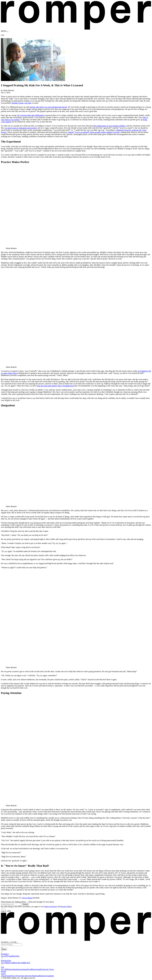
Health (4, 972)
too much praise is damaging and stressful (21, 128)
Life (3, 967)
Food (30, 969)
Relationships (12, 969)
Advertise (28, 976)
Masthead (36, 976)
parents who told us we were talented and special (48, 107)
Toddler (13, 963)
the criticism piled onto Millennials (31, 115)
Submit (25, 904)
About (3, 976)
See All (4, 956)
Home (34, 969)
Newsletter (20, 976)
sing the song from (56, 386)
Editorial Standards (46, 976)
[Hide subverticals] (4, 949)
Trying (9, 956)
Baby (9, 963)
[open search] (9, 943)
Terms (8, 976)
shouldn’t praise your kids (21, 103)
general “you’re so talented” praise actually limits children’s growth (94, 132)
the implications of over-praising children (110, 126)
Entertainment (22, 969)
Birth (14, 956)
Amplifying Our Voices (45, 969)
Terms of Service (51, 907)
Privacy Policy (66, 907)
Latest (3, 974)
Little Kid (20, 963)
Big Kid (27, 963)
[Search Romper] (11, 945)
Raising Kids (6, 961)
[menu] (7, 32)
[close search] (2, 948)
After (18, 956)
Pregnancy (5, 954)
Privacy (13, 976)
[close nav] (17, 943)
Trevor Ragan (27, 898)
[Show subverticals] (2, 952)
